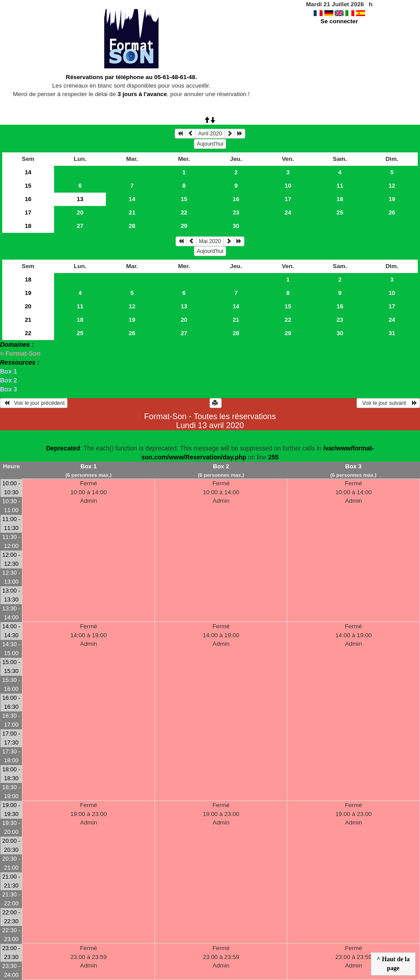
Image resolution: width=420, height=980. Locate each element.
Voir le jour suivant (388, 403)
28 (132, 226)
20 (80, 212)
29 (184, 226)
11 (340, 186)
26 (392, 212)
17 (288, 199)
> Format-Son (20, 353)
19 (392, 199)
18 (340, 199)
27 (80, 226)
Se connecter (339, 21)
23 (236, 212)
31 (392, 333)
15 (28, 186)
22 (184, 212)
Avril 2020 (210, 134)
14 (28, 172)
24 (288, 212)
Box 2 (8, 380)
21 (132, 212)
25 (340, 212)
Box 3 (8, 389)
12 (392, 186)
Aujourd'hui (210, 144)
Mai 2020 (210, 241)
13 (184, 306)
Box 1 (8, 371)
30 (236, 226)
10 (288, 186)
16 (28, 199)
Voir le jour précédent (34, 403)
